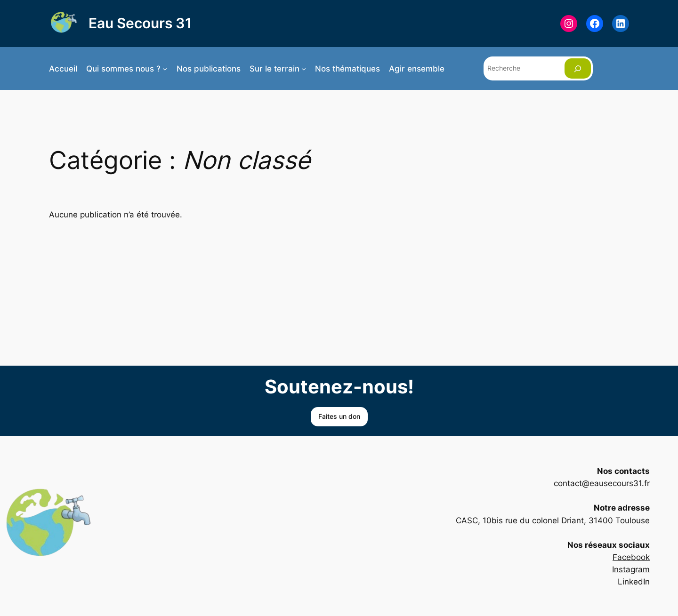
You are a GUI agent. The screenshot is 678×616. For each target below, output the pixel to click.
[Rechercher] (578, 68)
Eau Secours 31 (140, 23)
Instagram (631, 569)
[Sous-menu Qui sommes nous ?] (165, 69)
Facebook (631, 557)
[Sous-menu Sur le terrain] (304, 69)
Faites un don (339, 416)
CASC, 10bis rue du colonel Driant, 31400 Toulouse (553, 520)
